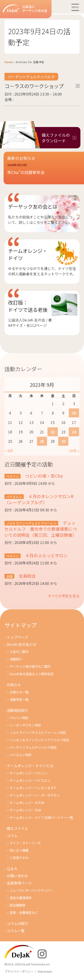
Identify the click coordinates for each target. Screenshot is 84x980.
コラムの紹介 (17, 923)
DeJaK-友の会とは (22, 644)
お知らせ (14, 685)
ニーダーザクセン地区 (25, 725)
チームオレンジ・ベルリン (28, 773)
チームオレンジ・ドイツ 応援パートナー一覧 (41, 817)
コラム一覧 (16, 931)
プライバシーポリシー (19, 971)
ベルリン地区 (19, 718)
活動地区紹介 (17, 710)
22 (53, 432)
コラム (12, 835)
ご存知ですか (19, 858)
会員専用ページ (19, 883)
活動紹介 (16, 659)
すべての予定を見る (64, 596)
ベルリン (13, 476)
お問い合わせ (17, 876)
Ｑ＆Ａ (12, 869)
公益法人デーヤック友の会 (25, 9)
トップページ (17, 637)
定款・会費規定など (24, 912)
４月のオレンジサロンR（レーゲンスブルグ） (39, 499)
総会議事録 (17, 905)
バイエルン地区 (21, 755)
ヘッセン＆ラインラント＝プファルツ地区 (39, 740)
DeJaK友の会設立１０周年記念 (32, 674)
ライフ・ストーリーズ (25, 843)
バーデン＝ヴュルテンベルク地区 (33, 747)
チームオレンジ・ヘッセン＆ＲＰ (33, 788)
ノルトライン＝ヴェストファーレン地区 (38, 732)
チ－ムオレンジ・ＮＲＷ (27, 803)
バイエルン (14, 497)
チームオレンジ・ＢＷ (25, 810)
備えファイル (17, 828)
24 (74, 432)
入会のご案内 (19, 651)
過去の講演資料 (21, 898)
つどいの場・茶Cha (43, 476)
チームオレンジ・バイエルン (30, 780)
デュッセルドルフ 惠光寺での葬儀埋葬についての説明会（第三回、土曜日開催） (41, 529)
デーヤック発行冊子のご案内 (30, 666)
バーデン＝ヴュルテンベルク (31, 77)
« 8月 (9, 451)
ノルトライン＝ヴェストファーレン (31, 523)
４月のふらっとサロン (46, 555)
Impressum (45, 971)
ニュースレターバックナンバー (31, 890)
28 (42, 441)
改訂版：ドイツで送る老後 (28, 306)
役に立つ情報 (19, 850)
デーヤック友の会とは (33, 206)
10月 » (74, 451)
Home (9, 62)
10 (74, 413)
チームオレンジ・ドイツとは (30, 766)
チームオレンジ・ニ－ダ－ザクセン (35, 795)
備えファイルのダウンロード (56, 138)
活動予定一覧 (19, 699)
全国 (9, 576)
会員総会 (27, 576)
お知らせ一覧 (19, 692)
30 (63, 441)
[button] (44, 172)
